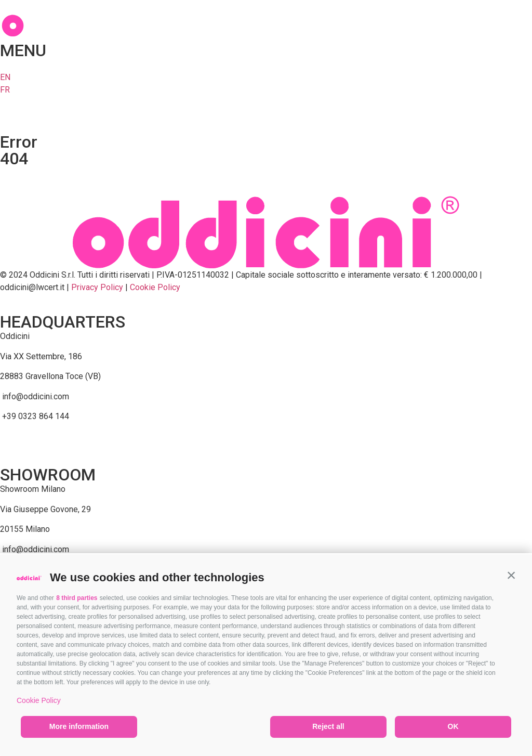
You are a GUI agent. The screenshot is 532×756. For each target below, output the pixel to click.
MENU (23, 50)
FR (5, 90)
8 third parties (77, 598)
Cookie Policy (39, 700)
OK (453, 726)
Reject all (328, 726)
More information (79, 726)
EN (5, 77)
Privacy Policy (97, 287)
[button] (511, 575)
